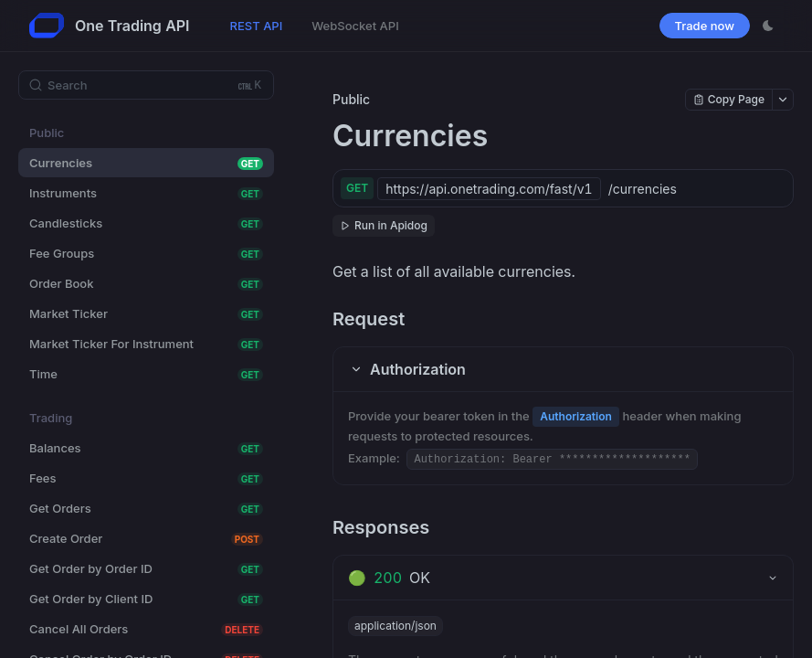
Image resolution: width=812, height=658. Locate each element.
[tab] (563, 578)
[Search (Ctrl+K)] (146, 85)
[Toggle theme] (768, 26)
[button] (563, 369)
